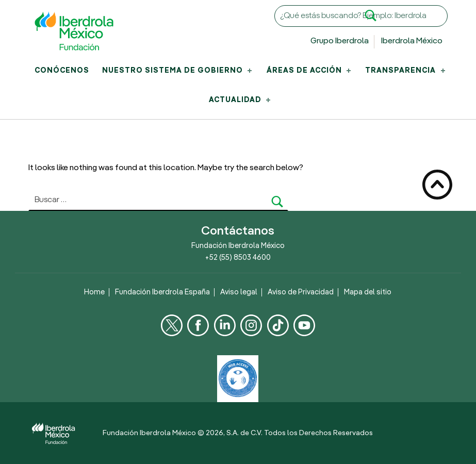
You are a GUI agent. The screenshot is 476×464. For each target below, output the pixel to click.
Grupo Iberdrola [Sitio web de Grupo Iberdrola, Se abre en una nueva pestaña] (340, 41)
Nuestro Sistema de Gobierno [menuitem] (178, 71)
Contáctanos (238, 231)
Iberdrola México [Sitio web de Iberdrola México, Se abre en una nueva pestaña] (412, 41)
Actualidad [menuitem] (241, 100)
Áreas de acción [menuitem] (310, 71)
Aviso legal (239, 292)
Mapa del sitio (368, 292)
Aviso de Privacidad (301, 292)
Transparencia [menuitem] (406, 71)
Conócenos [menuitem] (62, 71)
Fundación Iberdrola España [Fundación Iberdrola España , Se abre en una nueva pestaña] (162, 292)
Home (94, 292)
